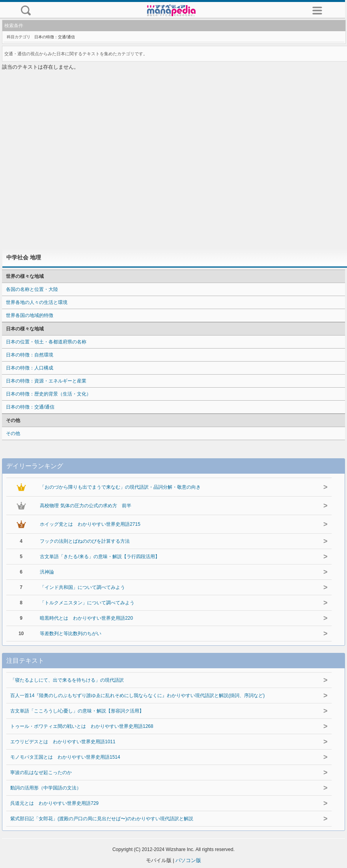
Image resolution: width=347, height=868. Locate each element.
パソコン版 (188, 860)
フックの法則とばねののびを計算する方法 (85, 541)
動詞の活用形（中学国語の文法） (46, 788)
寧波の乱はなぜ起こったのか (41, 772)
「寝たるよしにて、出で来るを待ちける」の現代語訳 (67, 680)
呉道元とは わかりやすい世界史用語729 (54, 803)
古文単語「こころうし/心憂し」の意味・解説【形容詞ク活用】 (77, 711)
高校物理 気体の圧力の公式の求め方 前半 (85, 506)
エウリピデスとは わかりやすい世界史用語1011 (63, 742)
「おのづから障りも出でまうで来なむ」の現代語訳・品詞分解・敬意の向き (120, 487)
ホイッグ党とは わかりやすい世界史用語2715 (90, 524)
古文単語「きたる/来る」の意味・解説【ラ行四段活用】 (100, 557)
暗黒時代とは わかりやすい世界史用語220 (86, 618)
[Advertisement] (174, 160)
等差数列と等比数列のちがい (71, 634)
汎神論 (47, 572)
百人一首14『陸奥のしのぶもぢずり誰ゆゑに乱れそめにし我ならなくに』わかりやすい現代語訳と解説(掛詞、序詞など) (137, 696)
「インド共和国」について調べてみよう (82, 587)
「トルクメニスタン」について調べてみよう (87, 603)
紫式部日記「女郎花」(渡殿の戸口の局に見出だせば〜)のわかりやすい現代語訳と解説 (102, 819)
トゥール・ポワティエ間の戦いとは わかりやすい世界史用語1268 (82, 726)
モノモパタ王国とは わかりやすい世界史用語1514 (65, 757)
